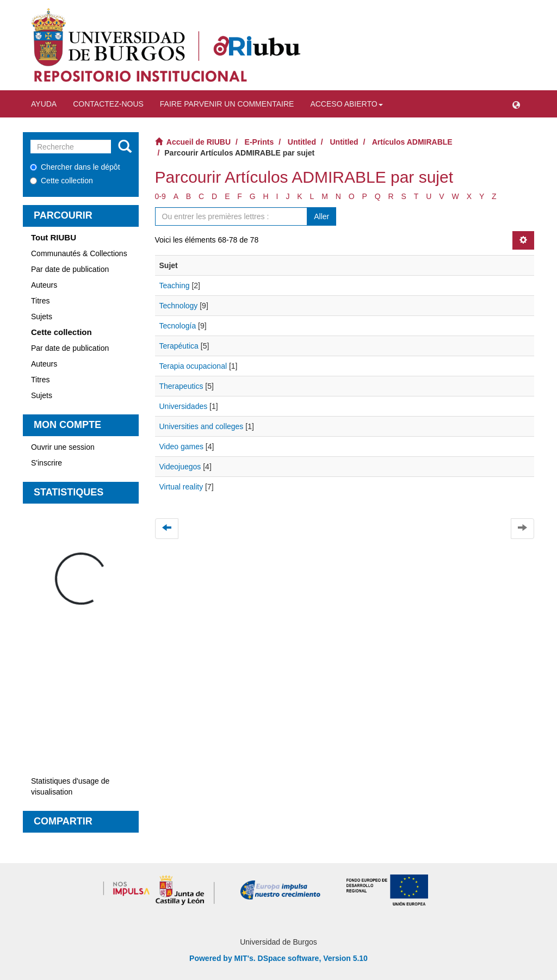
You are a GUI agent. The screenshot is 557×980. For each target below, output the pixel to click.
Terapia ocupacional (193, 366)
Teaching (175, 286)
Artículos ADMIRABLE (412, 142)
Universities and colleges (202, 426)
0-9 (160, 196)
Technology (179, 306)
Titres (40, 301)
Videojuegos (180, 467)
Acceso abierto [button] (346, 104)
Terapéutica (179, 346)
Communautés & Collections (79, 253)
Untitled (302, 142)
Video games (181, 446)
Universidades (184, 406)
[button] (516, 104)
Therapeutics (181, 386)
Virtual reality (181, 487)
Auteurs (44, 285)
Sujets (42, 317)
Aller (321, 216)
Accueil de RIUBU (199, 142)
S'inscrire (47, 463)
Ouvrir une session (63, 447)
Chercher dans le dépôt (75, 167)
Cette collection (61, 181)
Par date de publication (70, 269)
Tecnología (178, 326)
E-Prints (259, 142)
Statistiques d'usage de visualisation (70, 786)
